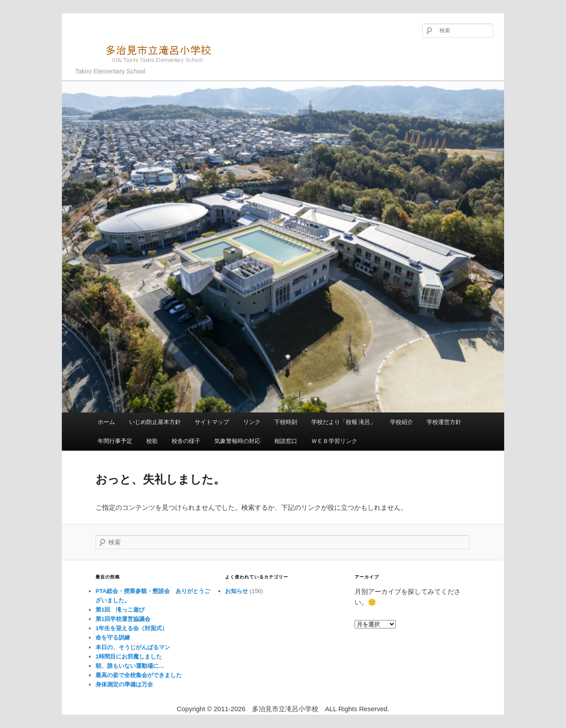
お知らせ (237, 591)
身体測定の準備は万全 (124, 684)
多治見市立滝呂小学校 (148, 53)
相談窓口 (286, 441)
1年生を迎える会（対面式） (132, 628)
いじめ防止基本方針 (155, 422)
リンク (252, 422)
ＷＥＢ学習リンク (334, 441)
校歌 (152, 441)
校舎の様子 (186, 441)
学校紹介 (402, 422)
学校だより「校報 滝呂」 (344, 422)
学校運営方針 (444, 422)
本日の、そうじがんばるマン (133, 647)
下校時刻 (286, 422)
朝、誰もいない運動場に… (130, 666)
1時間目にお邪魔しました (129, 657)
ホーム (106, 422)
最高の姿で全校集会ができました (139, 675)
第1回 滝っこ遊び (120, 610)
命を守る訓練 (113, 637)
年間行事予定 (115, 441)
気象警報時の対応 (237, 441)
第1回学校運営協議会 (123, 619)
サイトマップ (212, 422)
